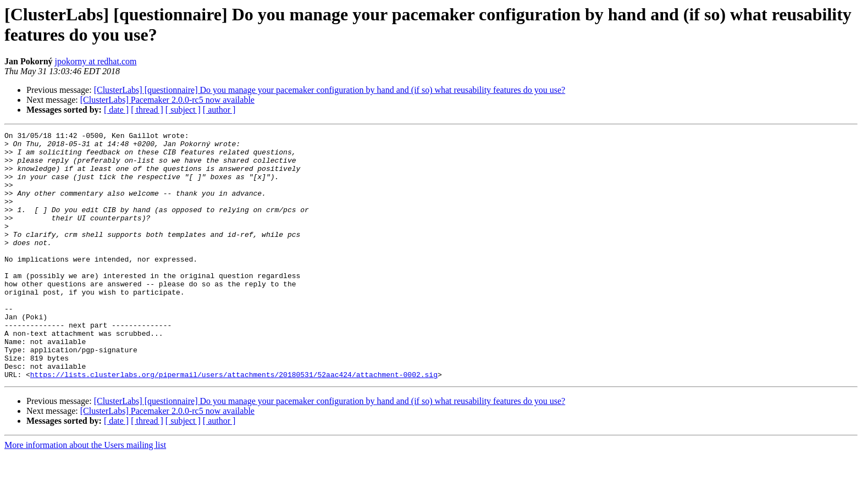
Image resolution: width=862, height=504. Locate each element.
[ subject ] (183, 110)
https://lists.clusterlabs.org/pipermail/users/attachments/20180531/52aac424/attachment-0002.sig (234, 424)
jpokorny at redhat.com (96, 61)
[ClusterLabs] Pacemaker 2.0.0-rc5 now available (167, 100)
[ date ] (116, 110)
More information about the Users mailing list (85, 494)
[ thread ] (147, 110)
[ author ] (219, 110)
